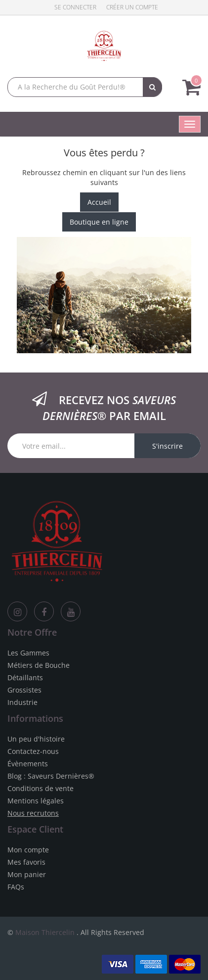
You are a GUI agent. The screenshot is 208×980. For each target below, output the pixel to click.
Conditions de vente (41, 788)
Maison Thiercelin (45, 932)
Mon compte (28, 850)
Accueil (99, 202)
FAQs (16, 887)
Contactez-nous (33, 751)
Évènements (28, 764)
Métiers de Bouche (39, 665)
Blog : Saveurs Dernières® (51, 776)
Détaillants (25, 677)
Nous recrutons (33, 813)
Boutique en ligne (99, 222)
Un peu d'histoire (36, 739)
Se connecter (75, 7)
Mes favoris (26, 862)
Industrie (22, 702)
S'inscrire (167, 446)
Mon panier (27, 874)
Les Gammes (28, 653)
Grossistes (24, 690)
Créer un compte (132, 7)
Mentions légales (36, 801)
